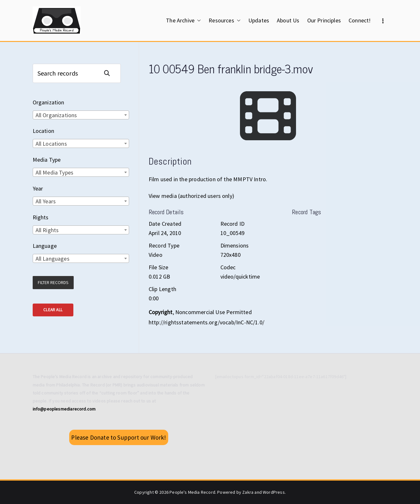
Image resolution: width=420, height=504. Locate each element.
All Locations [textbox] (51, 144)
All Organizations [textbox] (56, 115)
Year (38, 188)
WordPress (274, 492)
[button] (198, 20)
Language (45, 246)
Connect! (360, 20)
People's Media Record (192, 492)
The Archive (183, 20)
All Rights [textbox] (47, 230)
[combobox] (81, 115)
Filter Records (53, 282)
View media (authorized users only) (191, 196)
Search (110, 73)
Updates (259, 20)
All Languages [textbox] (53, 259)
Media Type (47, 160)
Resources (225, 20)
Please (119, 437)
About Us (288, 20)
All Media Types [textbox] (55, 172)
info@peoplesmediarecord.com (64, 409)
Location (43, 131)
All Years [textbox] (46, 201)
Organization (49, 102)
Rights (41, 217)
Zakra (248, 492)
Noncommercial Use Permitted (214, 312)
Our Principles (324, 20)
